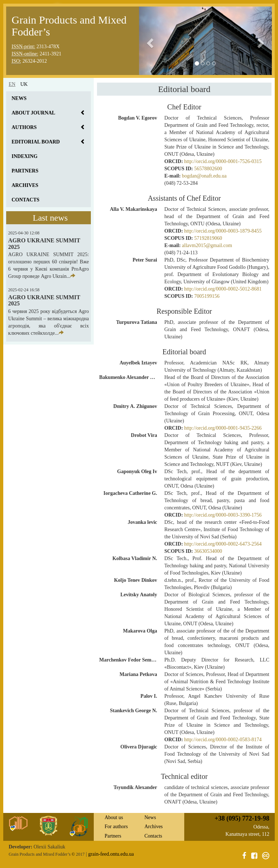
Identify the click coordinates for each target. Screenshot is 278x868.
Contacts (26, 200)
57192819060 (208, 238)
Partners (25, 171)
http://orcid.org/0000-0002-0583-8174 (223, 740)
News (19, 98)
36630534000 (208, 551)
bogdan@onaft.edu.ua (204, 176)
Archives (25, 185)
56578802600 (208, 169)
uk (24, 84)
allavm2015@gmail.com (207, 245)
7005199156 (207, 296)
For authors (116, 827)
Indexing (25, 156)
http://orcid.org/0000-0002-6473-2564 (223, 544)
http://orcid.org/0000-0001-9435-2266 (223, 428)
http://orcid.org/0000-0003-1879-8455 (223, 231)
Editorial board (36, 142)
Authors (24, 127)
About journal (33, 113)
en (12, 84)
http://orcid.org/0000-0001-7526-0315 (223, 161)
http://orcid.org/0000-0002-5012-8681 (223, 289)
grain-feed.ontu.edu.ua (111, 854)
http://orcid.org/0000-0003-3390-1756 (223, 515)
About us (114, 817)
